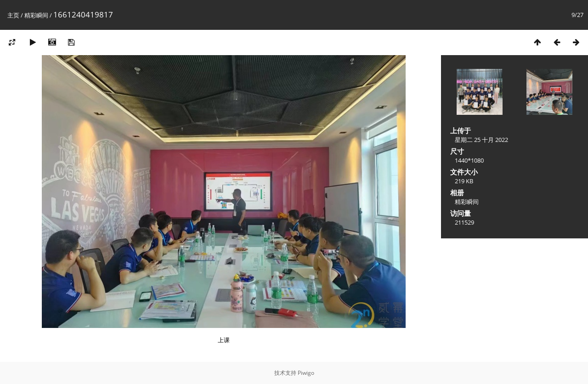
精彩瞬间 (36, 15)
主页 (13, 15)
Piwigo (306, 373)
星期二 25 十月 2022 (481, 140)
